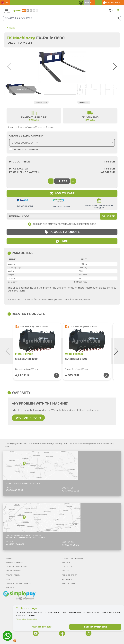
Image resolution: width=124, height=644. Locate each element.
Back (11, 28)
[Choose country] (62, 143)
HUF (87, 3)
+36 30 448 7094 (14, 490)
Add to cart (62, 193)
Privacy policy (21, 619)
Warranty (84, 102)
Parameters (41, 102)
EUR (92, 3)
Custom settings (42, 627)
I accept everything (95, 627)
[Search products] (62, 18)
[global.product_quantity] (59, 181)
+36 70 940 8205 (71, 491)
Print (62, 241)
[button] (114, 66)
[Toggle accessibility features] (81, 3)
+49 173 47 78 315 (71, 545)
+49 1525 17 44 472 (15, 544)
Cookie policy (32, 619)
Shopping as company (24, 149)
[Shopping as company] (10, 149)
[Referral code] (62, 216)
